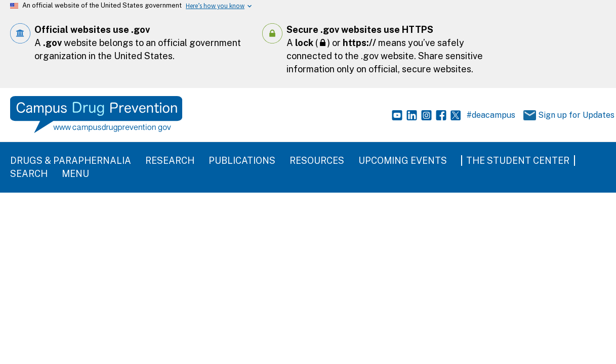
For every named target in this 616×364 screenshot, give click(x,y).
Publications (242, 161)
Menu (75, 174)
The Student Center (518, 161)
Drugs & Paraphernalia (71, 161)
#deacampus (491, 115)
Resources (317, 161)
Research (170, 161)
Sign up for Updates (562, 116)
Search (29, 174)
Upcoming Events (403, 161)
